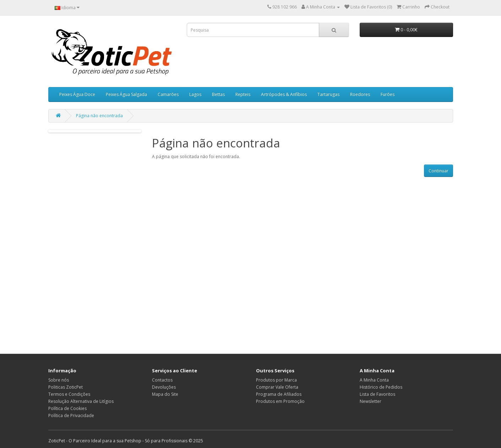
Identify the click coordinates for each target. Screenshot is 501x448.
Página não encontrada (99, 116)
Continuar (439, 171)
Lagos (195, 94)
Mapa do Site (165, 394)
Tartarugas (328, 94)
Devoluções (164, 387)
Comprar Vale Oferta (277, 387)
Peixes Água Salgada (126, 94)
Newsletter (371, 401)
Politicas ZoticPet (66, 387)
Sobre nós (59, 380)
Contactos (162, 380)
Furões (388, 94)
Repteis (243, 94)
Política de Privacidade (71, 415)
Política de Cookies (67, 408)
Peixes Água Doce (77, 94)
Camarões (168, 94)
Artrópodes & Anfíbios (284, 94)
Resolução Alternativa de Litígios (81, 401)
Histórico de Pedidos (381, 387)
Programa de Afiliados (279, 394)
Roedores (360, 94)
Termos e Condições (69, 394)
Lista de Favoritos (377, 394)
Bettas (218, 94)
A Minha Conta (374, 380)
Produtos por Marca (276, 380)
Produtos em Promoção (280, 401)
